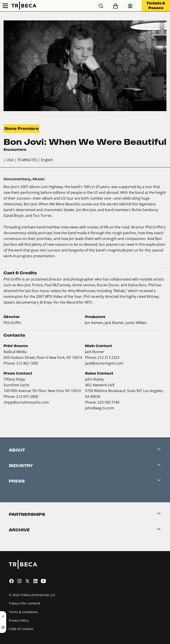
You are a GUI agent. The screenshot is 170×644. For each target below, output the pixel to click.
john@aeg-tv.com (99, 408)
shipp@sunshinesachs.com (26, 402)
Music (39, 179)
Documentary (17, 179)
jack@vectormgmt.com (104, 363)
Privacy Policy (19, 620)
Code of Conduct (21, 629)
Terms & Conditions (23, 612)
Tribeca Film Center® (25, 603)
